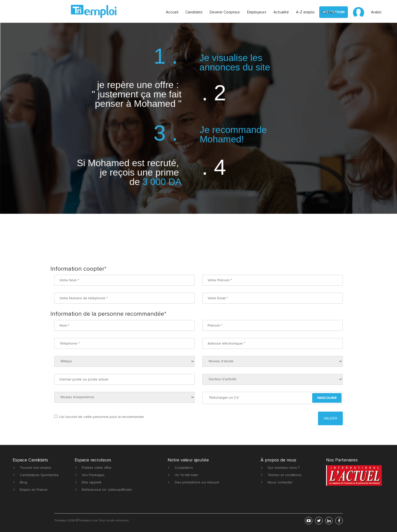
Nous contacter (280, 482)
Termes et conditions (285, 475)
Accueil (172, 12)
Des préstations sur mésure (197, 482)
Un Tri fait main (186, 475)
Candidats (194, 12)
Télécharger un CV (224, 398)
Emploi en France (34, 490)
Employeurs (257, 12)
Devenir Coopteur (225, 12)
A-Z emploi (305, 12)
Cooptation (184, 468)
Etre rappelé (92, 482)
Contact (329, 12)
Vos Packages (93, 475)
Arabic (376, 12)
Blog (23, 482)
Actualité (281, 12)
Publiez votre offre (97, 468)
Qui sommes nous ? (284, 468)
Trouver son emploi (35, 468)
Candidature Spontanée (39, 475)
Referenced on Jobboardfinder (107, 490)
